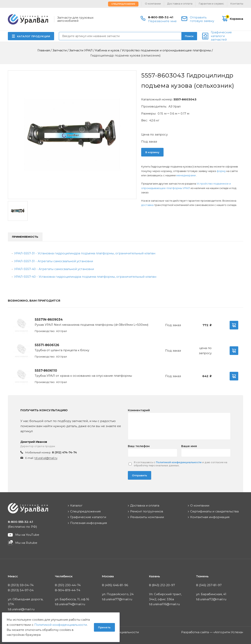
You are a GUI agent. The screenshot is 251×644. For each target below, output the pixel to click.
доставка (147, 205)
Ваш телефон (139, 446)
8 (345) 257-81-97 (209, 585)
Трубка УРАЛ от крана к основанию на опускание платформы (83, 376)
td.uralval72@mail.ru (211, 599)
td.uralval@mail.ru (46, 458)
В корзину (152, 152)
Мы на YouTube (27, 535)
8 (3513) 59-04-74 (21, 585)
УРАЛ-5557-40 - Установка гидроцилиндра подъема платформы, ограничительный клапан (85, 277)
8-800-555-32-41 (161, 17)
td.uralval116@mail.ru (164, 604)
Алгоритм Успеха (228, 632)
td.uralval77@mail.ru (117, 599)
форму (221, 171)
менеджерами (186, 175)
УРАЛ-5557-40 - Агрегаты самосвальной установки (54, 269)
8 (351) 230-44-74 (68, 585)
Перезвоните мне (162, 21)
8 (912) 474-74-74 (65, 452)
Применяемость (25, 237)
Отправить (140, 475)
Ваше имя (189, 446)
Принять (104, 627)
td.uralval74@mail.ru (70, 604)
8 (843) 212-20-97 (162, 585)
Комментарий (139, 410)
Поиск (189, 36)
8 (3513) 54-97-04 (21, 590)
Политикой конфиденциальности (179, 462)
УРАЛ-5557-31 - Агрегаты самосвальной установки (54, 261)
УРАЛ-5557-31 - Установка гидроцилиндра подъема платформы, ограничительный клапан (85, 253)
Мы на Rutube (26, 543)
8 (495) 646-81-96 (115, 585)
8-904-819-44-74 (68, 590)
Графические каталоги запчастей (221, 36)
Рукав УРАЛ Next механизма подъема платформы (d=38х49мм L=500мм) (92, 325)
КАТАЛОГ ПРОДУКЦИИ (34, 36)
